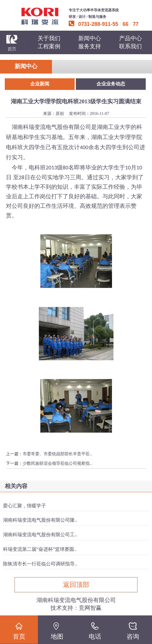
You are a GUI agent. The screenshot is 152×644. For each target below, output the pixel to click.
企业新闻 (40, 84)
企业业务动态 (111, 84)
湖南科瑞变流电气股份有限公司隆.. (40, 520)
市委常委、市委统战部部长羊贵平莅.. (57, 454)
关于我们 (49, 38)
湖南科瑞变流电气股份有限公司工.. (40, 535)
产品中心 (130, 38)
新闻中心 (90, 38)
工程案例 (49, 46)
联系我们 (130, 46)
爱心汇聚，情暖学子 (24, 506)
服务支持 (90, 46)
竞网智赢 (90, 608)
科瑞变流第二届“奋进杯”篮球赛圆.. (40, 549)
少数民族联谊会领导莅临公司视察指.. (57, 463)
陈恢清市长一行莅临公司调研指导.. (40, 564)
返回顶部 (76, 585)
